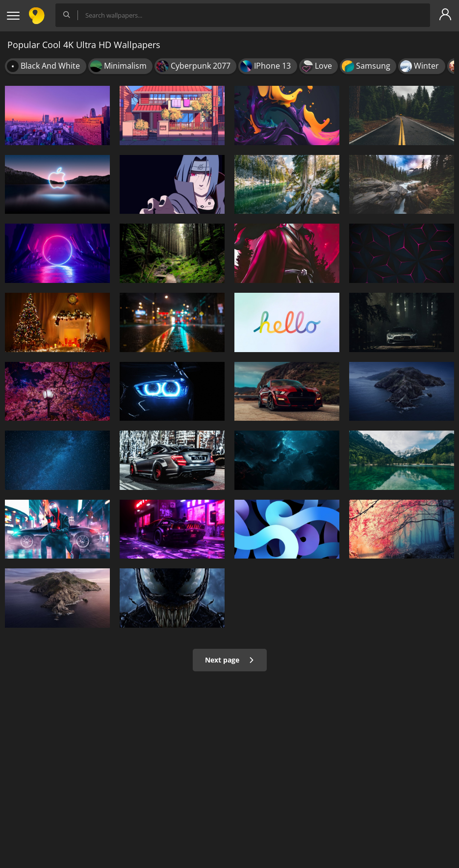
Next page (230, 660)
